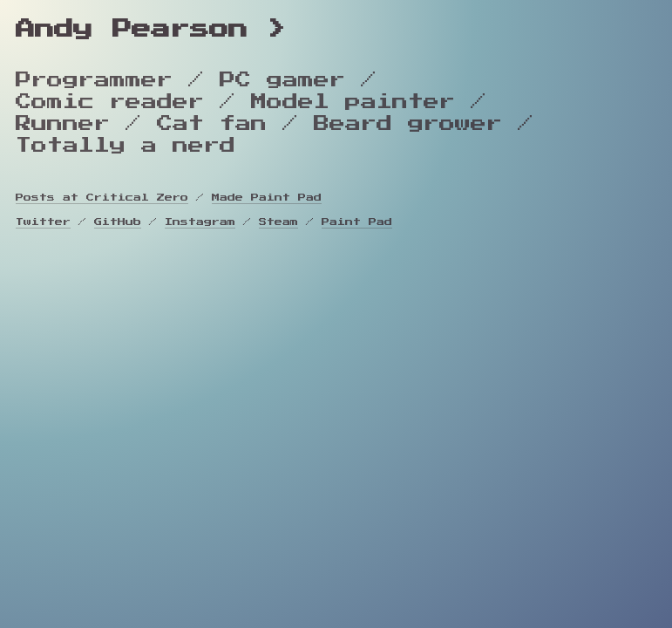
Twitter (43, 222)
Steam (278, 222)
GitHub (118, 222)
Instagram (200, 222)
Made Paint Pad (267, 198)
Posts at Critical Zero (102, 198)
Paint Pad (357, 222)
